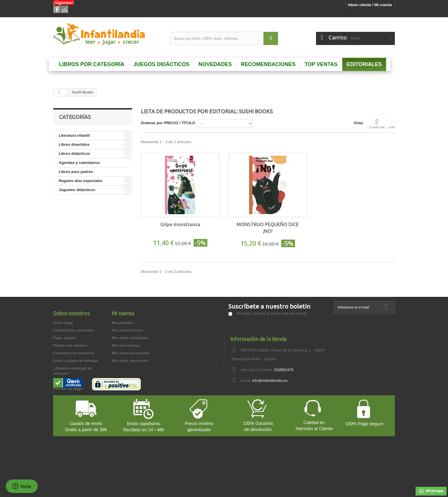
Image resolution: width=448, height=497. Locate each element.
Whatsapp (431, 491)
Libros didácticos (74, 154)
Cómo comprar (67, 419)
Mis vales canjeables (130, 338)
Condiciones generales (74, 330)
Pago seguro (65, 338)
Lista (391, 124)
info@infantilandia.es (270, 381)
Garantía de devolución (74, 404)
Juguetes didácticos (77, 190)
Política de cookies (70, 346)
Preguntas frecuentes (73, 396)
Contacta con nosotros (74, 353)
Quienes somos (67, 381)
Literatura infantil (74, 135)
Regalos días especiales (81, 181)
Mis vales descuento (130, 361)
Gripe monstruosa (180, 224)
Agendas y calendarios (79, 163)
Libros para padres (76, 172)
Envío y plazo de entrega (75, 361)
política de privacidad (289, 313)
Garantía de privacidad (74, 412)
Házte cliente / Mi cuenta (370, 5)
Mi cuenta (123, 313)
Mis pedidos (123, 323)
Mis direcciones (126, 346)
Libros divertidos (74, 144)
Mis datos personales (131, 353)
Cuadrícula (377, 124)
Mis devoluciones (127, 330)
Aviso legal (63, 323)
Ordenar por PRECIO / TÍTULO (168, 123)
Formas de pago (68, 389)
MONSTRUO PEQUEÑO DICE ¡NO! (268, 228)
